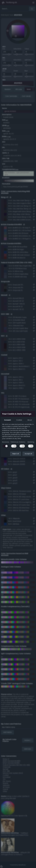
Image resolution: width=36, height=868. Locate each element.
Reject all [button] (16, 454)
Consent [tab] (8, 420)
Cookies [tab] (19, 420)
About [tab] (30, 420)
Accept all (28, 454)
